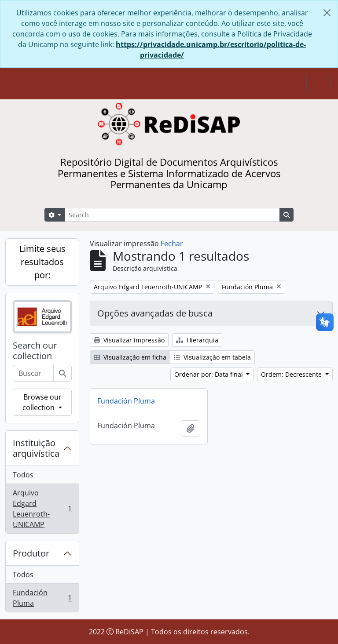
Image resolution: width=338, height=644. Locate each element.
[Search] (172, 215)
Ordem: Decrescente (292, 374)
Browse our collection (42, 402)
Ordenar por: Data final (209, 374)
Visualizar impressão (129, 340)
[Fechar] (327, 13)
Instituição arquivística (36, 448)
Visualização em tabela (212, 357)
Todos (23, 475)
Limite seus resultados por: (42, 262)
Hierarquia (197, 340)
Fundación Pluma (42, 598)
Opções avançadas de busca (155, 313)
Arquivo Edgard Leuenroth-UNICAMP (42, 509)
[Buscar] (62, 373)
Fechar (172, 244)
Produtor (31, 553)
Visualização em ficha (130, 357)
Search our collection (35, 351)
